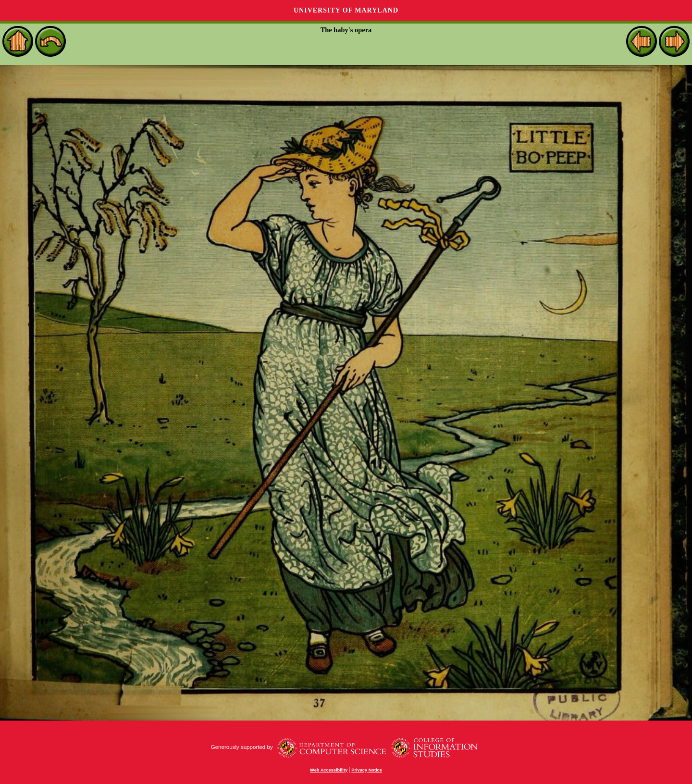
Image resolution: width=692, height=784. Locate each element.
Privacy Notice (367, 770)
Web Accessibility (329, 770)
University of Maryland (346, 10)
